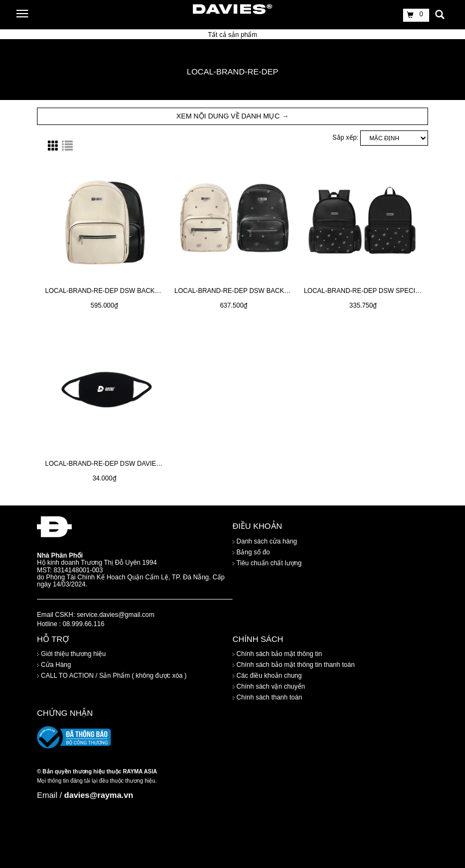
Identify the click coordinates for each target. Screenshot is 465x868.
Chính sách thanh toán (267, 697)
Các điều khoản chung (267, 676)
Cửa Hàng (54, 665)
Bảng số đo (251, 552)
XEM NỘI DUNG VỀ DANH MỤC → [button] (233, 116)
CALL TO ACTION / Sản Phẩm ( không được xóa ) (112, 676)
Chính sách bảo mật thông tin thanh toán (294, 665)
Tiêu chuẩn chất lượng (267, 563)
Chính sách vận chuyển (269, 686)
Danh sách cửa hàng (265, 541)
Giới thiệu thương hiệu (71, 654)
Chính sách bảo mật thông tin (277, 654)
